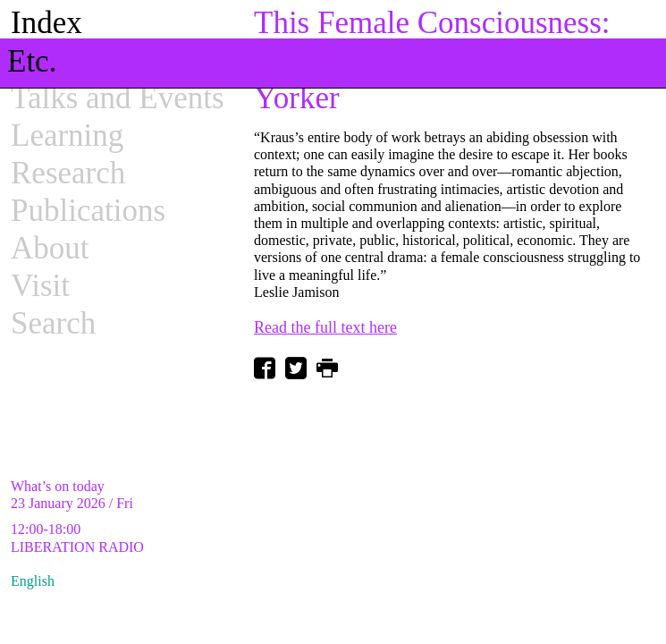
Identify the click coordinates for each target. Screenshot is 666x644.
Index (46, 23)
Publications (88, 211)
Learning (67, 136)
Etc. (32, 61)
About (50, 248)
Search (53, 323)
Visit (40, 286)
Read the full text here (325, 327)
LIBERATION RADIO (77, 547)
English (33, 581)
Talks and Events (118, 98)
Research (68, 173)
